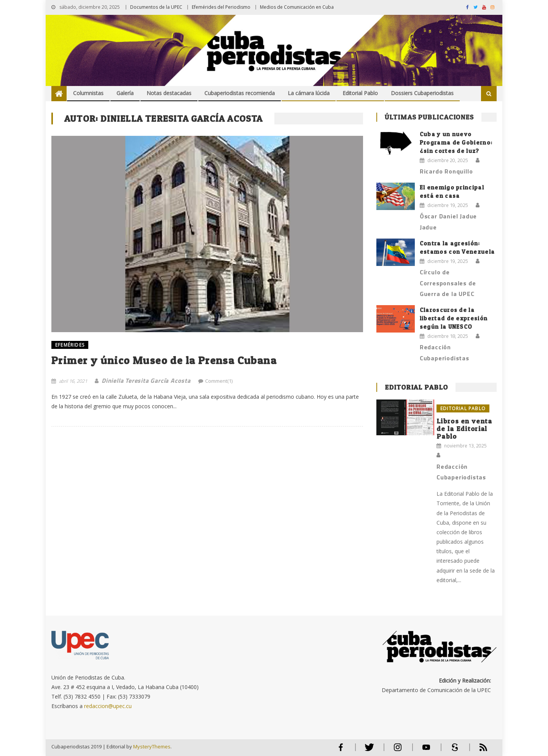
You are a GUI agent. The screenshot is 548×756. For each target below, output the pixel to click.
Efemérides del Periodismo (221, 7)
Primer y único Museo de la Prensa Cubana (164, 360)
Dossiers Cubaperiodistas (422, 93)
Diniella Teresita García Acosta (146, 380)
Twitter (367, 750)
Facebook (341, 750)
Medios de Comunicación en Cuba (297, 7)
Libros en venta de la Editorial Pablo (464, 429)
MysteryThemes (152, 746)
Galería (125, 93)
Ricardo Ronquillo (446, 171)
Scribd (452, 750)
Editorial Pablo (360, 93)
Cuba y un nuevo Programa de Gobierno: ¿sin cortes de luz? (456, 142)
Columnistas (88, 93)
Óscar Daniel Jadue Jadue (448, 222)
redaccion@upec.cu (108, 706)
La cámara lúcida (309, 93)
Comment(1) (219, 381)
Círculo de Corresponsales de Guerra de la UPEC (448, 283)
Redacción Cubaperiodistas (444, 353)
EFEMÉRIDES (70, 345)
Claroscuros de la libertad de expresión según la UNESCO (454, 318)
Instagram (398, 750)
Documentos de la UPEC (156, 7)
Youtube (426, 750)
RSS (478, 750)
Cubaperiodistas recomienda (240, 93)
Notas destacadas (169, 93)
